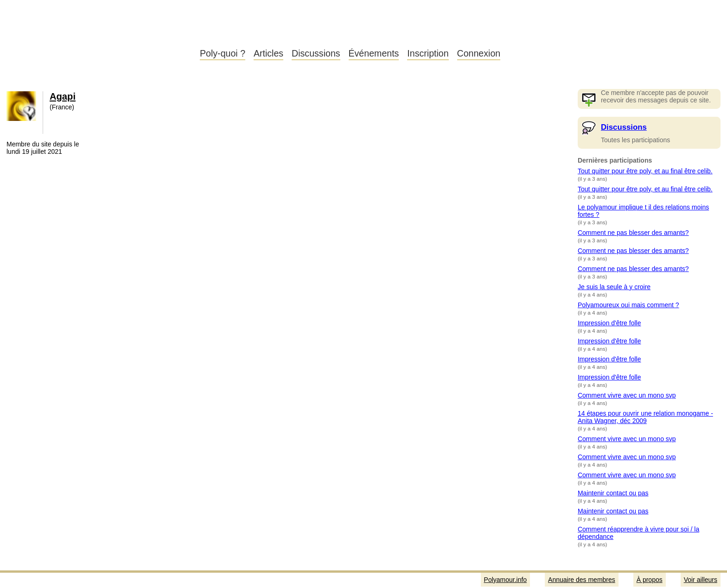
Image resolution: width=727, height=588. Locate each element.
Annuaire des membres (582, 580)
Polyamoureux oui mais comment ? (628, 305)
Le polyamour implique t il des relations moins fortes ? (643, 211)
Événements (374, 53)
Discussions (316, 53)
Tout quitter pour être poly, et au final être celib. (645, 171)
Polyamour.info (96, 32)
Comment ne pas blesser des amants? (633, 233)
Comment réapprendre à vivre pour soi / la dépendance (638, 533)
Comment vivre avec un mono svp (627, 395)
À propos (650, 580)
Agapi (63, 96)
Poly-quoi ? (223, 53)
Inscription (428, 53)
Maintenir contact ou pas (613, 493)
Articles (268, 53)
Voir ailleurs (701, 580)
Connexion (479, 53)
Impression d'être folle (609, 323)
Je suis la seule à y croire (614, 287)
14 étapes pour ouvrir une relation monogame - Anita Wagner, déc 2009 (645, 417)
